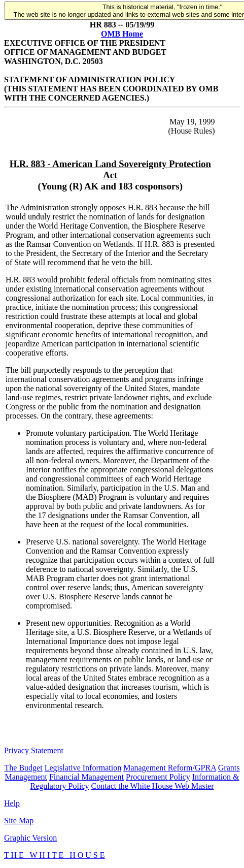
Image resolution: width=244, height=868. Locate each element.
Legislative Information (83, 768)
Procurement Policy (158, 777)
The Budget (24, 768)
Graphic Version (30, 838)
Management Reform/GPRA (170, 768)
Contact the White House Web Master (152, 786)
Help (12, 803)
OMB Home (122, 34)
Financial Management (86, 777)
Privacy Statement (34, 750)
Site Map (19, 821)
